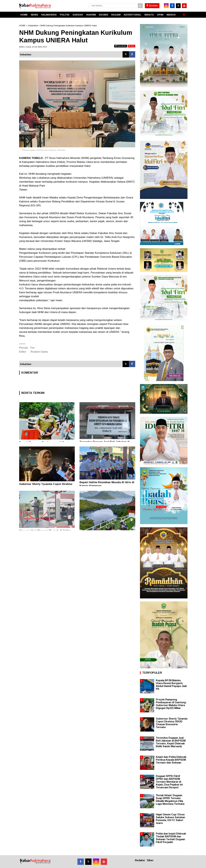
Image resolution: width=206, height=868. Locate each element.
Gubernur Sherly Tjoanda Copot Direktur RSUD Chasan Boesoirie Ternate (172, 723)
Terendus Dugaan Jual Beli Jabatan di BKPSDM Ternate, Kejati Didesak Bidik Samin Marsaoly (171, 742)
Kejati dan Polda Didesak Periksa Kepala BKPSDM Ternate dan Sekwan (171, 760)
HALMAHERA (49, 15)
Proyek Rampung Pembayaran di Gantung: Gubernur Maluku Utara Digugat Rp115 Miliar (171, 704)
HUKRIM (91, 15)
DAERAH (78, 15)
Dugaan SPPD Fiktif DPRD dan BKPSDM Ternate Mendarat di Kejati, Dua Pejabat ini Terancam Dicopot (169, 782)
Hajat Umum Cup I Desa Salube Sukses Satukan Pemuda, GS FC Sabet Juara (170, 819)
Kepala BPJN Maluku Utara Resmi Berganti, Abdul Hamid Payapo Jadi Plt (171, 685)
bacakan (121, 46)
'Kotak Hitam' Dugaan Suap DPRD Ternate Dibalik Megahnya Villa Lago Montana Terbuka (170, 800)
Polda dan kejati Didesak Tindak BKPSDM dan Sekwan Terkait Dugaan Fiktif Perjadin (171, 838)
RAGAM (116, 15)
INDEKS (171, 15)
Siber (150, 860)
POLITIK (65, 15)
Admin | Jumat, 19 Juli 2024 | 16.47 (33, 47)
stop (131, 46)
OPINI (160, 15)
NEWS (34, 15)
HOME (24, 15)
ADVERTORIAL (132, 15)
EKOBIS (104, 15)
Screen (152, 6)
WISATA (149, 15)
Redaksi (140, 860)
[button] (184, 13)
